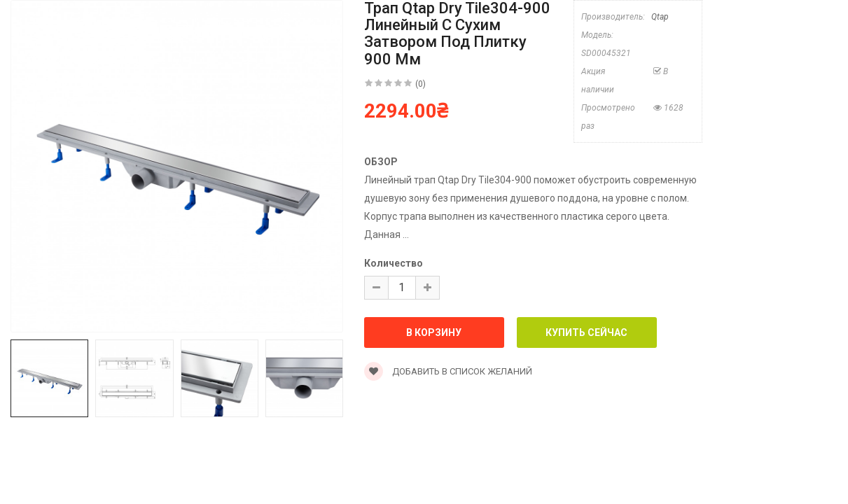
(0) (420, 84)
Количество (394, 263)
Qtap (660, 17)
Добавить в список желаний (448, 371)
